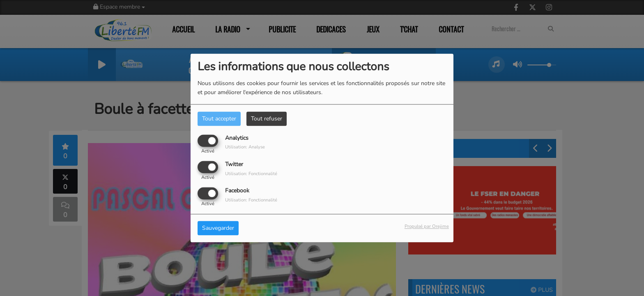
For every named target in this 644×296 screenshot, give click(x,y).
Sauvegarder (218, 228)
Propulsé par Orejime (427, 227)
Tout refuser (267, 119)
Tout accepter (219, 119)
